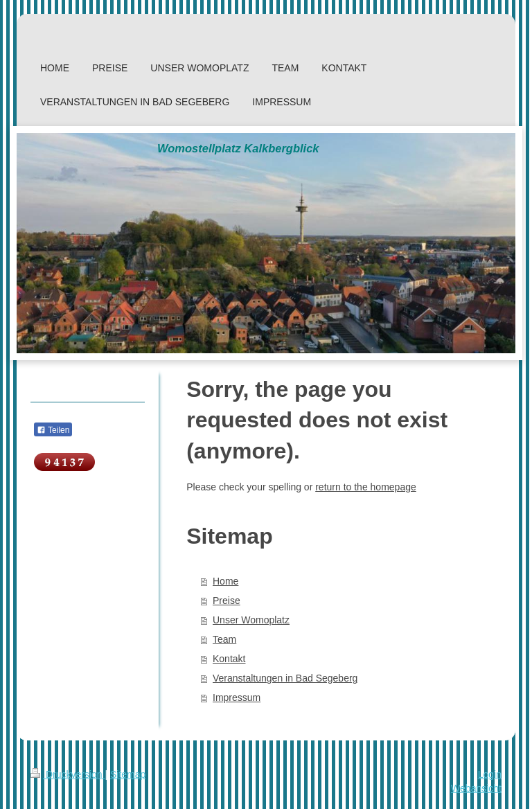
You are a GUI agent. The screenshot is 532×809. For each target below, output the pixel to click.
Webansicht (476, 788)
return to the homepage (366, 487)
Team (224, 639)
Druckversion (68, 774)
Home (225, 581)
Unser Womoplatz (251, 620)
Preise (227, 601)
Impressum (237, 697)
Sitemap (128, 774)
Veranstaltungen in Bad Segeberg (285, 678)
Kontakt (229, 659)
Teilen (53, 430)
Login (490, 774)
